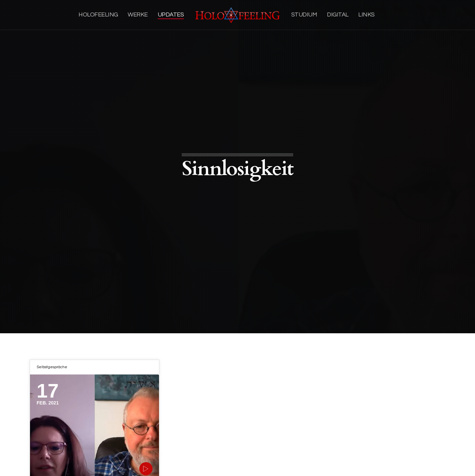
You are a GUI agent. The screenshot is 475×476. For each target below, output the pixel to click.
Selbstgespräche (52, 367)
